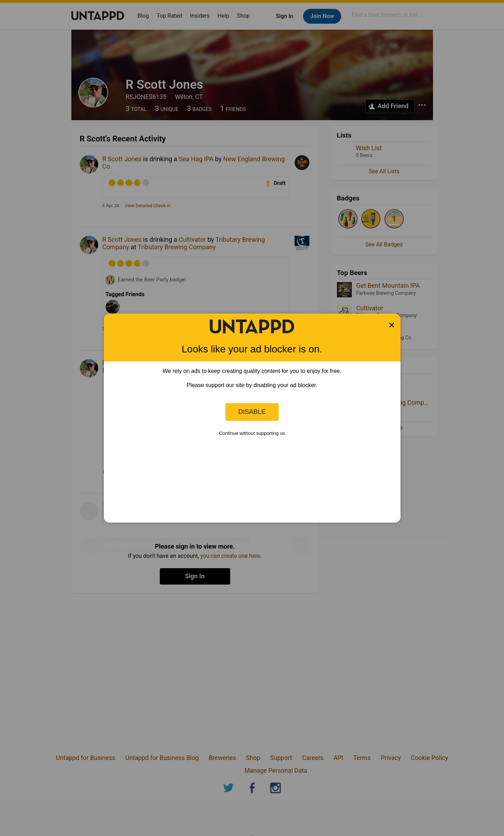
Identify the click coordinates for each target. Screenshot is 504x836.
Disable (252, 412)
